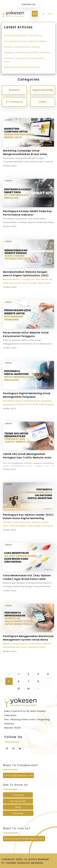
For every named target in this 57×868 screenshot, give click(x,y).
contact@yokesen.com (18, 775)
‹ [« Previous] (9, 674)
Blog (18, 807)
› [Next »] (38, 689)
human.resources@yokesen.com (24, 839)
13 (19, 689)
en (50, 14)
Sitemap (18, 813)
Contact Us (29, 4)
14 (28, 689)
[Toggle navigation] (35, 14)
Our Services (18, 801)
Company (18, 795)
